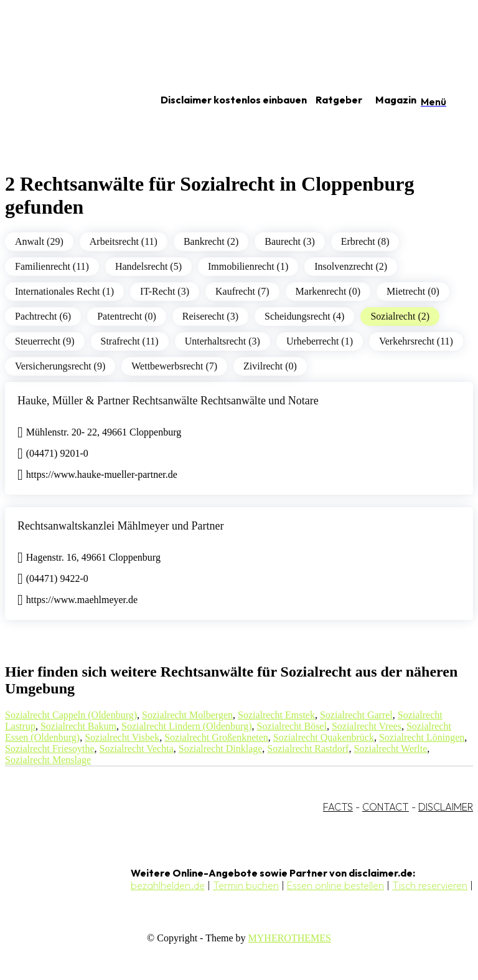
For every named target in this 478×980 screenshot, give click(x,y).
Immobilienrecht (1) (248, 266)
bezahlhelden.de (168, 885)
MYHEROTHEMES (290, 938)
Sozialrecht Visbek (122, 737)
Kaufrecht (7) (242, 291)
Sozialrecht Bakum (78, 726)
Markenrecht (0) (328, 291)
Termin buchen (246, 885)
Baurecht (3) (289, 241)
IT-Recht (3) (165, 291)
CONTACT (386, 807)
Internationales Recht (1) (64, 291)
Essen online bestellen (335, 885)
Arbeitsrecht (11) (124, 241)
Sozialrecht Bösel (291, 726)
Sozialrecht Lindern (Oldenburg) (186, 726)
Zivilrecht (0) (270, 366)
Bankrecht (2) (211, 241)
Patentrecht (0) (127, 316)
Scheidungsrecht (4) (304, 316)
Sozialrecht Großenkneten (216, 737)
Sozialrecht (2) (400, 316)
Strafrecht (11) (130, 341)
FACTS (338, 807)
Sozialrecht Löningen (422, 737)
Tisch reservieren (430, 885)
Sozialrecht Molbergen (187, 715)
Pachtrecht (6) (43, 316)
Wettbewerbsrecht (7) (174, 366)
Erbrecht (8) (365, 241)
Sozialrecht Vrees (367, 726)
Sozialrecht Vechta (137, 749)
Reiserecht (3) (210, 316)
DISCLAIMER (446, 807)
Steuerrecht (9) (45, 341)
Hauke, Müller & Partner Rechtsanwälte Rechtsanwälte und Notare (168, 401)
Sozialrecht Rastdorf (308, 749)
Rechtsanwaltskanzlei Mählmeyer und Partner (120, 526)
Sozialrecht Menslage (48, 760)
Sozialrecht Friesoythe (50, 749)
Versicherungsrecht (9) (60, 366)
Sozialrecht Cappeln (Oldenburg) (71, 715)
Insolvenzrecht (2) (351, 266)
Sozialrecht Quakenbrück (324, 737)
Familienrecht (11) (52, 266)
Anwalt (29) (39, 241)
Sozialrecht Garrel (356, 715)
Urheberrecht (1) (320, 341)
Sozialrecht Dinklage (221, 749)
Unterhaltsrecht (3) (223, 341)
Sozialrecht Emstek (276, 715)
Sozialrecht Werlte (390, 749)
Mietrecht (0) (413, 291)
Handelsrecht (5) (148, 266)
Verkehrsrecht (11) (416, 341)
